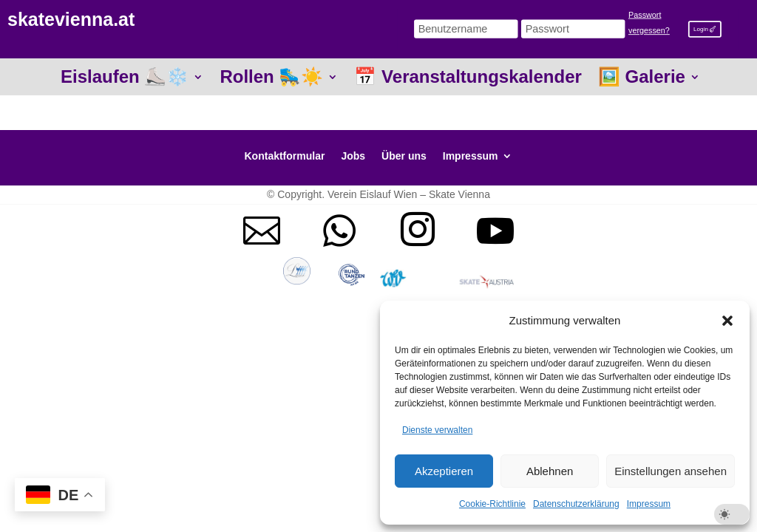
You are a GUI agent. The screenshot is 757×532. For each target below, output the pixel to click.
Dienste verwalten (437, 430)
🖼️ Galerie (642, 79)
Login (701, 28)
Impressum (649, 504)
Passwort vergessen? (649, 23)
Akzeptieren (444, 471)
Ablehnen (550, 471)
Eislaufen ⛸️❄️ (125, 79)
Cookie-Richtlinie (492, 504)
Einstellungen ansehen (671, 471)
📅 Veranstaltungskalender (468, 79)
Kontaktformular (285, 156)
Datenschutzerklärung (576, 504)
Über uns (404, 156)
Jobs (353, 156)
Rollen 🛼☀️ (271, 79)
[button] (727, 321)
